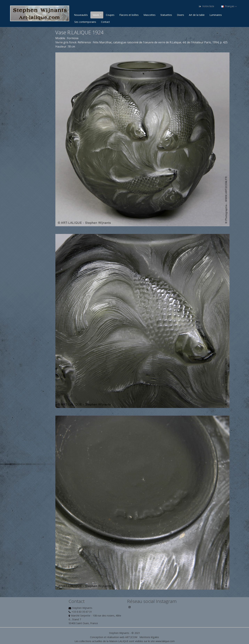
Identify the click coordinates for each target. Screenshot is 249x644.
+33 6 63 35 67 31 (82, 612)
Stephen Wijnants (82, 608)
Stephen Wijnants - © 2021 (124, 633)
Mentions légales (149, 637)
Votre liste (207, 6)
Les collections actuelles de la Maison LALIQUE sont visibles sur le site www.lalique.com (125, 641)
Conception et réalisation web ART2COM (114, 637)
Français (229, 6)
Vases (96, 15)
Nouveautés (81, 15)
